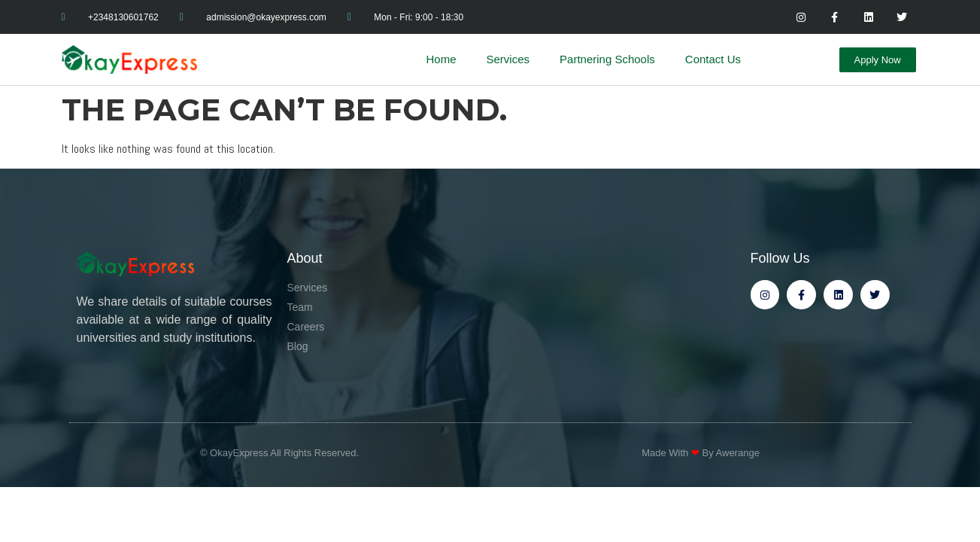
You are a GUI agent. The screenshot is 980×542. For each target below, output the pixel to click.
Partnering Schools (607, 59)
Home (441, 59)
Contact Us (713, 59)
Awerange (738, 453)
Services (508, 59)
